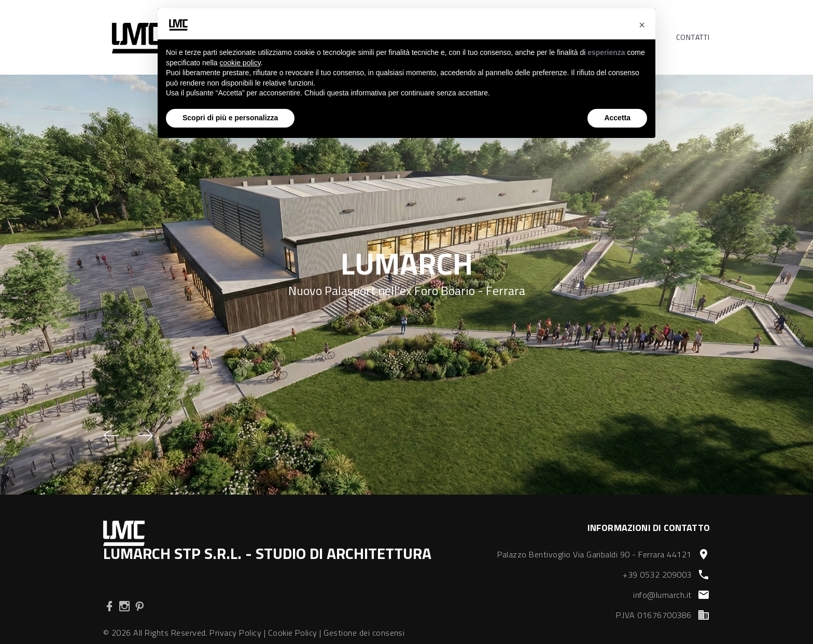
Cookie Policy (293, 633)
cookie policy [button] (240, 63)
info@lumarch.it (662, 595)
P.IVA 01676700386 (654, 615)
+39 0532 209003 (657, 575)
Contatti (693, 37)
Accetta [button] (617, 118)
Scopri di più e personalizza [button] (230, 118)
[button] (111, 436)
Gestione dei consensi (364, 633)
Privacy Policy (235, 633)
